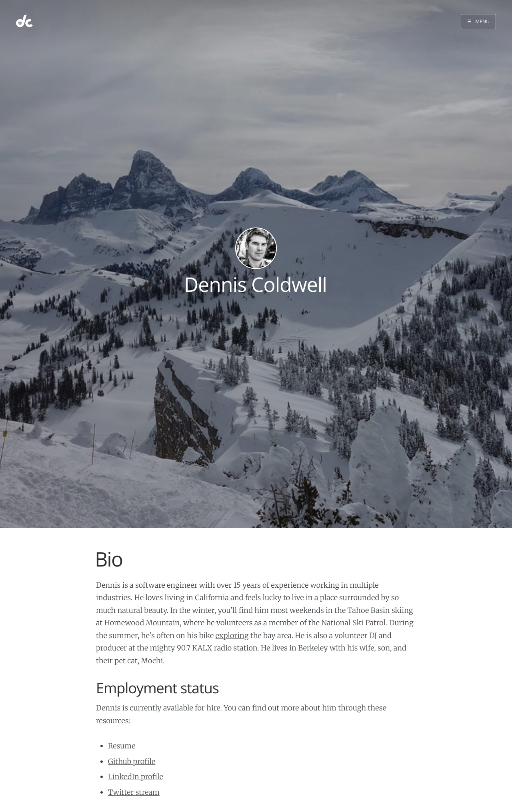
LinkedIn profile (136, 777)
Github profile (132, 761)
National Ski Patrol (353, 623)
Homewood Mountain (142, 623)
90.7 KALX (194, 648)
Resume (122, 746)
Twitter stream (134, 792)
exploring (232, 635)
